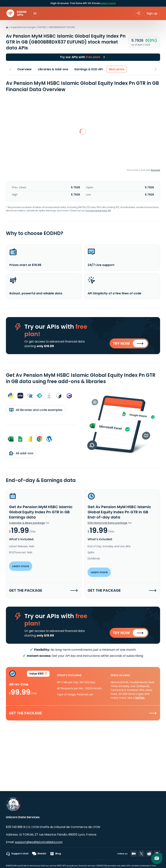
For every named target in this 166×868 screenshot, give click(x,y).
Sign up (152, 13)
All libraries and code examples (36, 410)
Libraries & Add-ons (53, 69)
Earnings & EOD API (89, 69)
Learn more (108, 3)
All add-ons (21, 453)
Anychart (155, 170)
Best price (117, 69)
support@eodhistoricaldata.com (39, 842)
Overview (24, 69)
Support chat (17, 854)
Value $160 (38, 674)
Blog (55, 854)
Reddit (39, 854)
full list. (140, 698)
